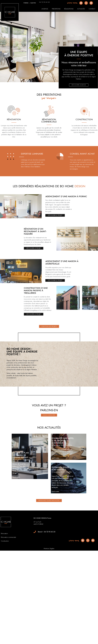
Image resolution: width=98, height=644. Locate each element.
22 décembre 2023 (58, 466)
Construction (5, 562)
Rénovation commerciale (8, 558)
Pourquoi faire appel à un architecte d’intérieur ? (63, 462)
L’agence (45, 9)
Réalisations (69, 9)
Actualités (81, 9)
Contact (92, 9)
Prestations (56, 9)
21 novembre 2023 (58, 493)
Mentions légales (49, 570)
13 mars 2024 (17, 481)
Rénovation (5, 555)
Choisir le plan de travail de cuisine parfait (21, 476)
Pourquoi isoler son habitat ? (60, 490)
